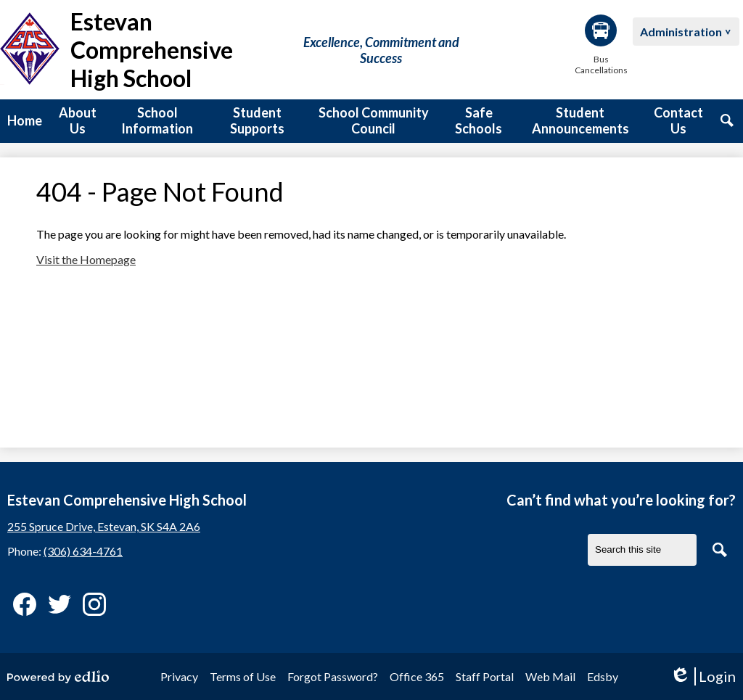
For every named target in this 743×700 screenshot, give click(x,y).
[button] (78, 121)
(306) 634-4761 (83, 551)
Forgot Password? (333, 676)
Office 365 (417, 676)
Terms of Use (243, 676)
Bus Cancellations (601, 45)
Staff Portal (485, 676)
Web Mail (550, 676)
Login (703, 676)
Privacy (179, 676)
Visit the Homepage (86, 259)
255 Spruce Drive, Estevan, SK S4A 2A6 (104, 526)
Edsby (603, 676)
